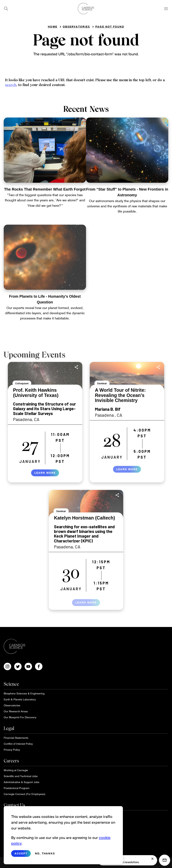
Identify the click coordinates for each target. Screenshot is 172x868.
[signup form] (152, 859)
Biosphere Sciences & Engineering (24, 693)
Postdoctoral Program (17, 788)
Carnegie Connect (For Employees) (25, 794)
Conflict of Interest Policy (18, 744)
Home (52, 27)
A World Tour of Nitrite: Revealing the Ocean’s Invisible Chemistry (120, 395)
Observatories (76, 27)
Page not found (110, 27)
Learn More (45, 476)
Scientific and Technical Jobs (21, 776)
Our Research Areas (16, 711)
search (11, 85)
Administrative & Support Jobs (21, 782)
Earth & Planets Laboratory (20, 699)
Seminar (102, 383)
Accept (21, 857)
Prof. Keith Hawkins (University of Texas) (36, 393)
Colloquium (22, 383)
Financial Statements (16, 738)
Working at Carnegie (16, 770)
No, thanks (45, 857)
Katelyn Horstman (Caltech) (85, 518)
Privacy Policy (12, 750)
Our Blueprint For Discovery (20, 717)
